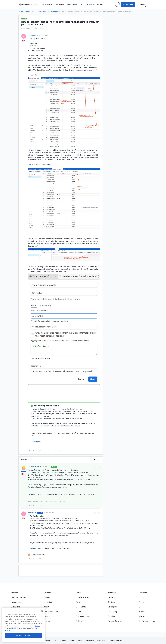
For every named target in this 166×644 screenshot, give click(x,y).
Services (111, 602)
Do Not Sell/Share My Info (95, 640)
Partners (111, 597)
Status (142, 612)
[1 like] (36, 555)
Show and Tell (53, 12)
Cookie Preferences (115, 640)
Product (47, 597)
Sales (46, 616)
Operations (48, 607)
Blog (141, 607)
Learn (78, 593)
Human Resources (51, 612)
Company (143, 593)
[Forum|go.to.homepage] (29, 4)
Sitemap (63, 640)
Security (47, 640)
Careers (142, 602)
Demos (79, 612)
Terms (80, 640)
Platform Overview (19, 597)
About (141, 597)
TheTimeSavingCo (34, 467)
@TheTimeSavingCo (35, 548)
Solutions (47, 593)
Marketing (48, 602)
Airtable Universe (115, 621)
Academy (90, 4)
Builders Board (41, 12)
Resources (112, 593)
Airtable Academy (83, 597)
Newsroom (143, 616)
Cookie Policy (33, 628)
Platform (15, 593)
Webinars (80, 621)
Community (29, 12)
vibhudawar (32, 35)
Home (21, 12)
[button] (128, 4)
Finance (47, 621)
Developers (112, 607)
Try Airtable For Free (147, 621)
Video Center (81, 607)
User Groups (60, 4)
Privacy (72, 640)
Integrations (16, 602)
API (55, 640)
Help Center (101, 4)
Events (82, 4)
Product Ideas (72, 4)
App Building (16, 612)
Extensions (16, 607)
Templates (112, 616)
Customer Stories (83, 616)
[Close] (42, 617)
